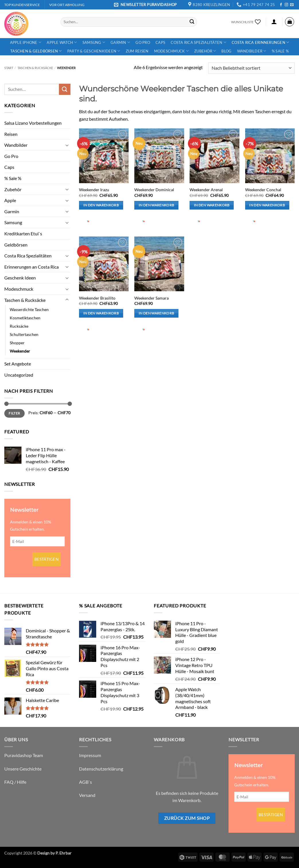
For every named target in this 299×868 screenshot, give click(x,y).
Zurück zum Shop (187, 818)
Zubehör (205, 51)
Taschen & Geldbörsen (36, 51)
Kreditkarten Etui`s (23, 233)
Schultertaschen (24, 334)
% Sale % (280, 51)
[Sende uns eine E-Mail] (292, 5)
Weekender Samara (152, 298)
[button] (146, 5)
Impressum (90, 755)
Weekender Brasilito (97, 298)
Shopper (17, 343)
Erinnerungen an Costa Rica (32, 267)
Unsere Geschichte (23, 769)
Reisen (11, 134)
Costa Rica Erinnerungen (260, 42)
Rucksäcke (19, 326)
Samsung (94, 42)
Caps (160, 42)
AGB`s (85, 782)
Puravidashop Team (24, 755)
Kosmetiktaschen (25, 318)
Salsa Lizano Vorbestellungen (33, 123)
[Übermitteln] (192, 22)
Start (9, 68)
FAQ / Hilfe (15, 782)
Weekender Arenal (206, 190)
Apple (10, 200)
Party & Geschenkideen (94, 51)
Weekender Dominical (154, 190)
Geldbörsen (16, 245)
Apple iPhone (26, 42)
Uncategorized (19, 375)
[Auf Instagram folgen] (286, 5)
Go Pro (143, 42)
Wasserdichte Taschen (29, 309)
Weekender (20, 351)
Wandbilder (252, 51)
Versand (87, 795)
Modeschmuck (171, 51)
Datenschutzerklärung (101, 769)
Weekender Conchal (263, 190)
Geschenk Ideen (20, 278)
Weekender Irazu (94, 190)
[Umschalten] (67, 145)
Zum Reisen (137, 51)
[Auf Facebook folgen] (281, 5)
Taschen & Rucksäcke (35, 68)
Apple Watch (62, 42)
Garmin (120, 42)
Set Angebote (18, 364)
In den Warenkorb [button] (101, 205)
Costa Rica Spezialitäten (198, 42)
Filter (14, 413)
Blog (226, 51)
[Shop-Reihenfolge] (251, 68)
